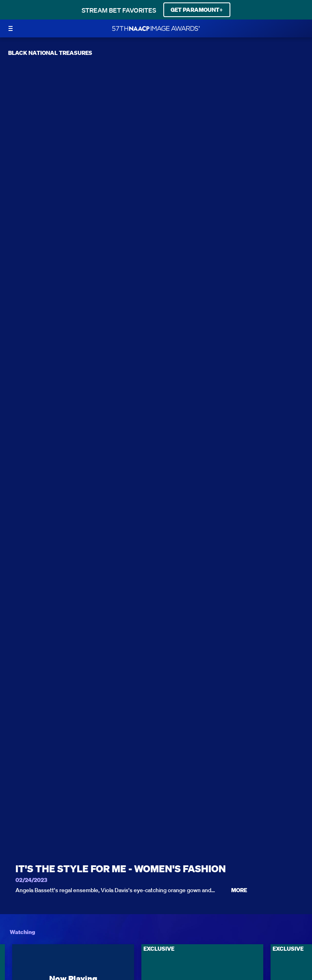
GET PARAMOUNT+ (197, 10)
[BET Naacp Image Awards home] (156, 28)
